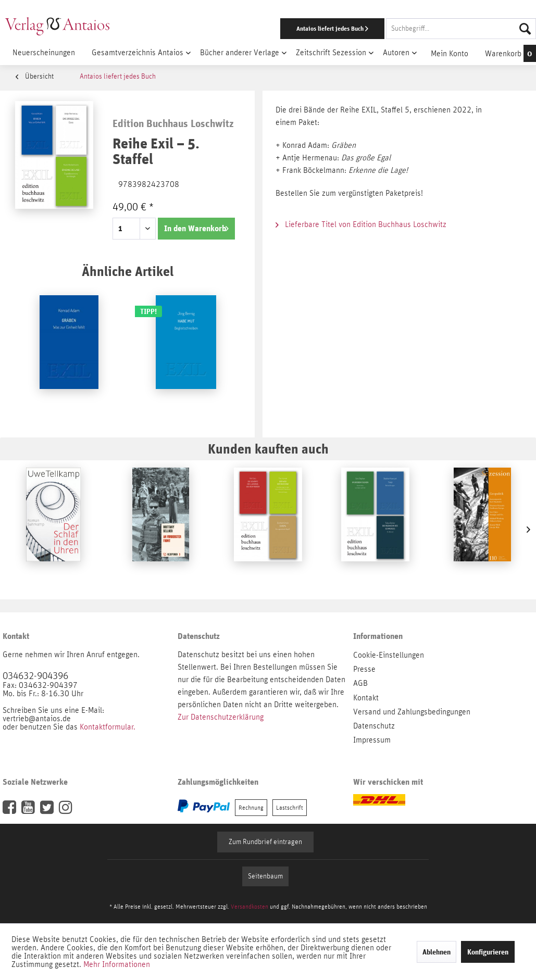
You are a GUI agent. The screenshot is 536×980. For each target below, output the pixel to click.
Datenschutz (374, 726)
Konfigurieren (488, 952)
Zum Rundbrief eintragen (265, 842)
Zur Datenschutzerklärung (221, 717)
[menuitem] (348, 29)
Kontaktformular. (108, 727)
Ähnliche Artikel (128, 271)
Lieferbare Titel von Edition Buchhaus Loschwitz (361, 224)
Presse (364, 669)
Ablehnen (437, 952)
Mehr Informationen (117, 964)
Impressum (372, 740)
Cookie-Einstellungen (389, 655)
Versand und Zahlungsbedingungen (412, 712)
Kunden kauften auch (268, 449)
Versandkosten (250, 907)
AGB (360, 683)
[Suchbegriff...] (461, 29)
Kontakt (366, 698)
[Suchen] (525, 29)
